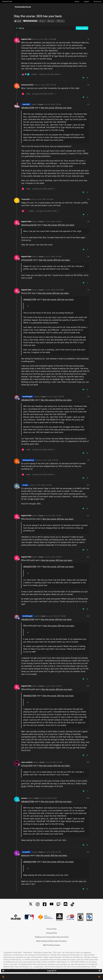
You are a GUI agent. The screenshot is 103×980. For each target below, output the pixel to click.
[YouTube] (52, 904)
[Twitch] (59, 904)
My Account (97, 2)
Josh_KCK (26, 104)
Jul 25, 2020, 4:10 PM (50, 460)
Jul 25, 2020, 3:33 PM (54, 222)
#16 (88, 798)
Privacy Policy (52, 933)
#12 (88, 557)
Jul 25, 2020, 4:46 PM (54, 557)
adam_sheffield (27, 762)
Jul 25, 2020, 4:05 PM (56, 397)
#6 (88, 257)
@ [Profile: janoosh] (25, 855)
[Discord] (65, 904)
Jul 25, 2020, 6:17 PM (56, 616)
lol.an (23, 786)
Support (86, 2)
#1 (89, 39)
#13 (88, 616)
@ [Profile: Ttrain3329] (27, 260)
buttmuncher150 (27, 85)
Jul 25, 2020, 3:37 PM (54, 257)
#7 (88, 290)
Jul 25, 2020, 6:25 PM (54, 686)
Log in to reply (82, 28)
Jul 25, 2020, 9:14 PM (49, 798)
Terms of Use (51, 929)
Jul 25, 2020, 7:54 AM (48, 85)
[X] (31, 904)
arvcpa (25, 485)
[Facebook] (45, 904)
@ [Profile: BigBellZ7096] (28, 108)
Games (77, 2)
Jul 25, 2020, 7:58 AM (53, 104)
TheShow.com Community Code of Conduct (52, 937)
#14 (88, 686)
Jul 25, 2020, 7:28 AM (46, 39)
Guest (41, 104)
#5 (88, 222)
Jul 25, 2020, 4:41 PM (54, 516)
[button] (3, 977)
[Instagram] (38, 904)
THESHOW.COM (7, 2)
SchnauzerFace (28, 460)
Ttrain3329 (25, 199)
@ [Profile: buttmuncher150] (29, 225)
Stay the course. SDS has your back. (56, 108)
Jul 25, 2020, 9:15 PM (53, 852)
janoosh (24, 798)
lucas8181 (26, 852)
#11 (88, 516)
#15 (88, 762)
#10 (88, 485)
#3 (88, 104)
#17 (88, 852)
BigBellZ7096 (26, 39)
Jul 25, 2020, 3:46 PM (54, 290)
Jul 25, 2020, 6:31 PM (55, 762)
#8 (88, 397)
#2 (88, 85)
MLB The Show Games (52, 945)
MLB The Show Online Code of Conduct (51, 941)
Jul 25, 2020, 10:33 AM (45, 199)
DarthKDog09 (27, 397)
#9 (88, 460)
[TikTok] (72, 904)
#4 (88, 199)
